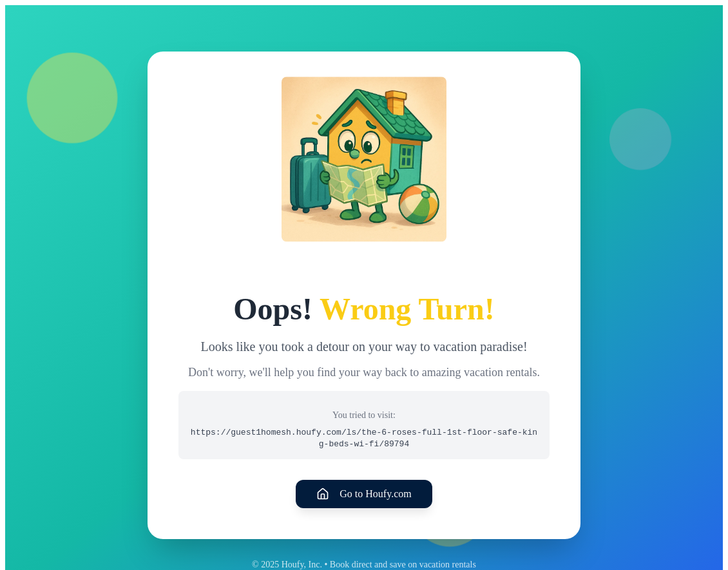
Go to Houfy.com (364, 494)
